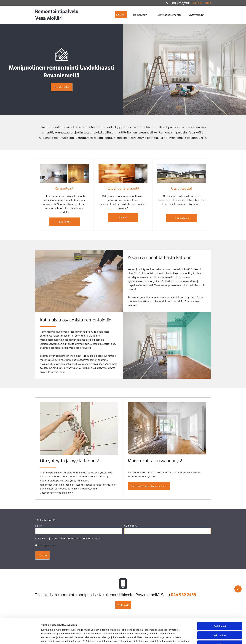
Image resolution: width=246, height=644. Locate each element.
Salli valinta (220, 614)
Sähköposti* (131, 526)
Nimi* (39, 526)
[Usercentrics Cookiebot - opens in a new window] (20, 638)
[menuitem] (118, 15)
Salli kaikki (220, 605)
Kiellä (220, 624)
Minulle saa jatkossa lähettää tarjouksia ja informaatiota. (69, 538)
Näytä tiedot (168, 638)
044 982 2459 (201, 3)
